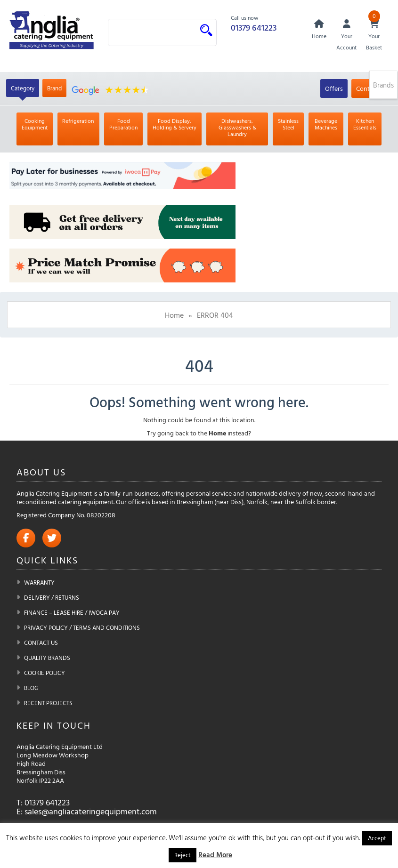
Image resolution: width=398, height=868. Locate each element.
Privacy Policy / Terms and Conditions (82, 627)
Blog (31, 688)
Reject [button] (183, 855)
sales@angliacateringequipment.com (91, 811)
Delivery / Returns (52, 597)
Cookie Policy (45, 673)
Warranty (39, 582)
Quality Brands (47, 658)
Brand (54, 88)
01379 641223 (254, 28)
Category (23, 88)
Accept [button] (377, 838)
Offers (334, 88)
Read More (215, 855)
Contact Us (41, 643)
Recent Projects (48, 703)
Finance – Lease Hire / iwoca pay (72, 612)
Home (174, 315)
